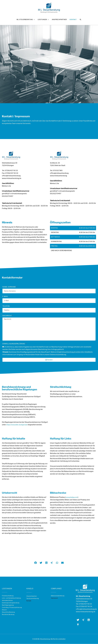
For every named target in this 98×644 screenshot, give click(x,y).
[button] (81, 20)
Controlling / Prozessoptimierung (12, 607)
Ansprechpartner (32, 596)
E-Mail (5, 297)
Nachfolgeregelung (8, 605)
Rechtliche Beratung (8, 615)
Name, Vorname (9, 287)
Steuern (4, 610)
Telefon (6, 306)
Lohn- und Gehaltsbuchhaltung (11, 598)
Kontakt (29, 601)
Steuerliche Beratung (8, 612)
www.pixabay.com (72, 497)
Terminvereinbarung (33, 599)
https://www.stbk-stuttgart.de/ (17, 425)
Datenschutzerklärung (58, 596)
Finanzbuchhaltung (8, 596)
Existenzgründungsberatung (11, 603)
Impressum (54, 598)
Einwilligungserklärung (14, 344)
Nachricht (7, 316)
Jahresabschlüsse (7, 600)
